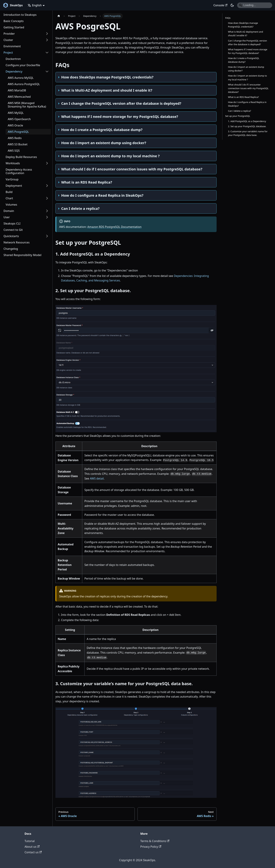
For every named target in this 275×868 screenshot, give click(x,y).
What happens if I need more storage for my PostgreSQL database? (248, 51)
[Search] (255, 5)
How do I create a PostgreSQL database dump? (244, 60)
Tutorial (30, 841)
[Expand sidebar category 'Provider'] (47, 34)
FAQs (228, 18)
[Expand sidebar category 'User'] (47, 217)
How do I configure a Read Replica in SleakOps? (247, 104)
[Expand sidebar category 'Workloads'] (47, 163)
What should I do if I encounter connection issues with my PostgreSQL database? (248, 88)
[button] (26, 236)
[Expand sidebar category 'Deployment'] (47, 186)
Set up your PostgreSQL (238, 116)
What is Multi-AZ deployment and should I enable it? (246, 34)
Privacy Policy (151, 847)
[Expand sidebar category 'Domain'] (47, 211)
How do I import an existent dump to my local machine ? (247, 77)
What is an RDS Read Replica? (243, 97)
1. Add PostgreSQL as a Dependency (247, 121)
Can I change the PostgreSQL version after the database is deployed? (247, 42)
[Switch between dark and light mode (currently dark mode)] (232, 5)
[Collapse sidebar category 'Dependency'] (47, 71)
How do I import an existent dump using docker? (246, 69)
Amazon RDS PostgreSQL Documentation (114, 227)
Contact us (33, 852)
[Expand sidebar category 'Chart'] (47, 198)
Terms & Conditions (155, 841)
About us (32, 847)
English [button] (35, 5)
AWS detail (97, 478)
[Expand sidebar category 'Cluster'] (47, 40)
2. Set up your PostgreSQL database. (247, 126)
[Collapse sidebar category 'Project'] (47, 53)
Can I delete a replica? (239, 111)
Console (220, 5)
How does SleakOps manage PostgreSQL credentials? (243, 25)
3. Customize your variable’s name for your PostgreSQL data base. (248, 133)
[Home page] (59, 16)
